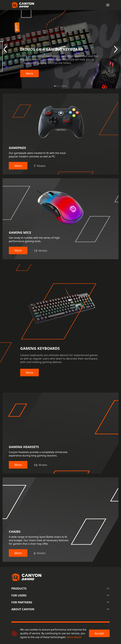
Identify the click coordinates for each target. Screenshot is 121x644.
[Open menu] (108, 5)
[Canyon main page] (23, 5)
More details (74, 637)
